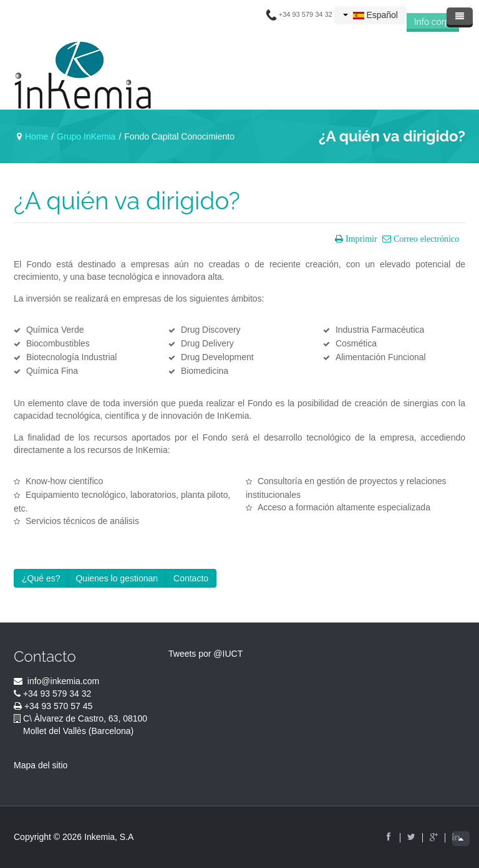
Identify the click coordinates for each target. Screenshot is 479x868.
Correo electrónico (425, 239)
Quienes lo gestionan (117, 578)
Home (36, 136)
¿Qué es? (41, 578)
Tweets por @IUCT (206, 654)
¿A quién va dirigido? (127, 201)
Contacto (191, 578)
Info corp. (433, 22)
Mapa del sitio (41, 765)
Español (370, 15)
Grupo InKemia (86, 136)
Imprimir (360, 239)
